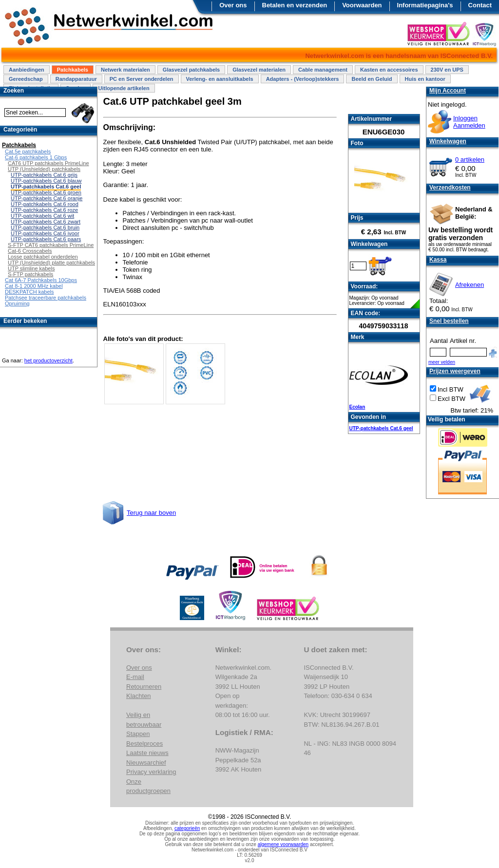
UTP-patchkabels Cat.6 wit (42, 216)
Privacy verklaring (151, 772)
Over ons (233, 5)
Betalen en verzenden (295, 5)
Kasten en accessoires (389, 70)
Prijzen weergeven (455, 371)
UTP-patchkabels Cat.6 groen (46, 192)
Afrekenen (470, 285)
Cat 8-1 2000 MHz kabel (34, 286)
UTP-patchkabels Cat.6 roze (44, 210)
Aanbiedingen (27, 70)
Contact (480, 5)
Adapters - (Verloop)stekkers (303, 79)
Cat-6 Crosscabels (30, 251)
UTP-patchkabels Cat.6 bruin (45, 227)
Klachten (139, 696)
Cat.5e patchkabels (28, 151)
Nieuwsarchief (146, 763)
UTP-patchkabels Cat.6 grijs (44, 175)
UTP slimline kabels (31, 268)
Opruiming (17, 303)
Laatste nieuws (147, 753)
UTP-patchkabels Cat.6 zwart (46, 222)
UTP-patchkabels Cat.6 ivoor (45, 233)
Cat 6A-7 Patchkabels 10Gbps (41, 280)
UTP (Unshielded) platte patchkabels (51, 263)
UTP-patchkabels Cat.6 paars (46, 239)
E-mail (135, 677)
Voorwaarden (362, 5)
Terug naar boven (151, 513)
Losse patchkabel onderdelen (43, 257)
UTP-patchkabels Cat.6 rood (45, 204)
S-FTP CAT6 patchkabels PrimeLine (51, 245)
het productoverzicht (48, 360)
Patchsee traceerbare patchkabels (46, 298)
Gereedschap (26, 79)
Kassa (438, 260)
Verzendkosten (450, 188)
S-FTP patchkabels (30, 274)
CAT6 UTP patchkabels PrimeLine (48, 163)
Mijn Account (448, 91)
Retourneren (144, 687)
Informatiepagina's (425, 5)
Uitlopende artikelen (124, 88)
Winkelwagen (448, 141)
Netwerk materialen (125, 70)
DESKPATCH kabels (29, 292)
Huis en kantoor (425, 79)
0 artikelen (470, 160)
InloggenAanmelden (469, 122)
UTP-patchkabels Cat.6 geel (381, 428)
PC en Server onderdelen (142, 79)
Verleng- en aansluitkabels (220, 79)
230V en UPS (447, 70)
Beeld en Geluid (372, 79)
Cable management (323, 70)
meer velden (442, 362)
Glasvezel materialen (259, 70)
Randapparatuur (76, 79)
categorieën (187, 828)
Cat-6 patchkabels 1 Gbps (36, 157)
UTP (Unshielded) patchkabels (44, 169)
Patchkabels (73, 70)
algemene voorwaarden (283, 844)
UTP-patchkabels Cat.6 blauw (46, 181)
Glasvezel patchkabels (191, 70)
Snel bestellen (449, 321)
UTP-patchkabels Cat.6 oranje (47, 198)
